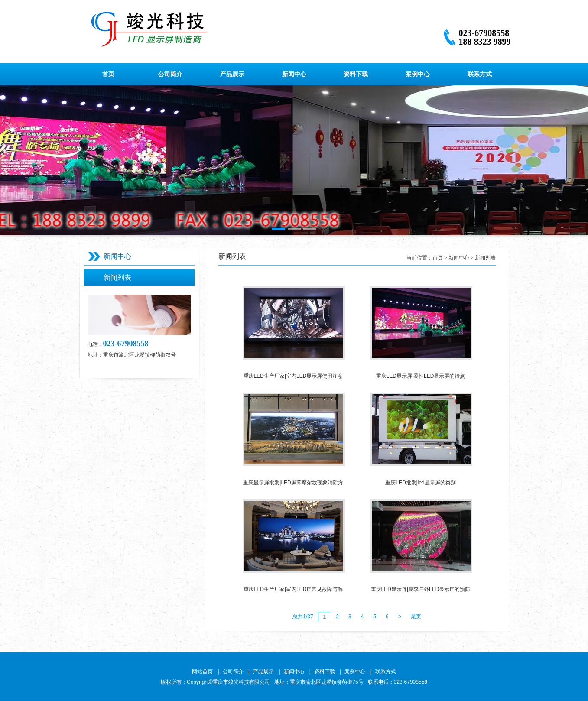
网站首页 (202, 672)
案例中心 (418, 74)
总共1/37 (303, 617)
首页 (108, 74)
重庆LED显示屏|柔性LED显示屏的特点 (421, 376)
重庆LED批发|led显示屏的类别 (420, 483)
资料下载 (356, 74)
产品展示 (232, 74)
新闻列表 (117, 277)
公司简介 (170, 74)
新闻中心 (294, 74)
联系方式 (480, 74)
